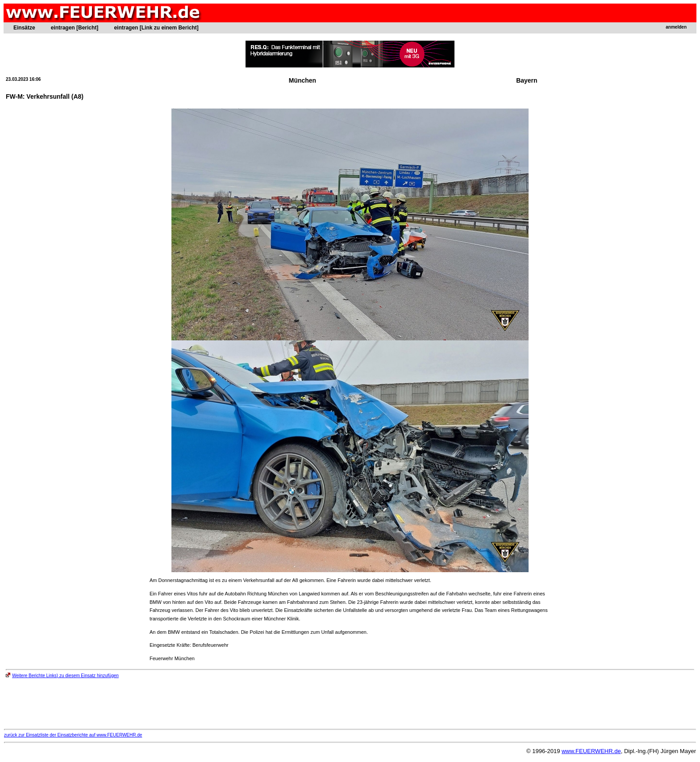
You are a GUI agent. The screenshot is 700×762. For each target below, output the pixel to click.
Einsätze (24, 28)
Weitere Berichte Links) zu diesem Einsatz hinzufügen (62, 676)
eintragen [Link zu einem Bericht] (156, 28)
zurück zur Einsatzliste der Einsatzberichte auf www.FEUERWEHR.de (73, 735)
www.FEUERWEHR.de (591, 751)
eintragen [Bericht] (75, 28)
